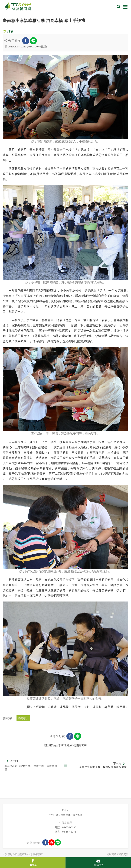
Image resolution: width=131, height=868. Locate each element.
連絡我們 (98, 863)
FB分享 (33, 863)
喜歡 (8, 32)
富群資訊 (123, 854)
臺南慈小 (23, 718)
